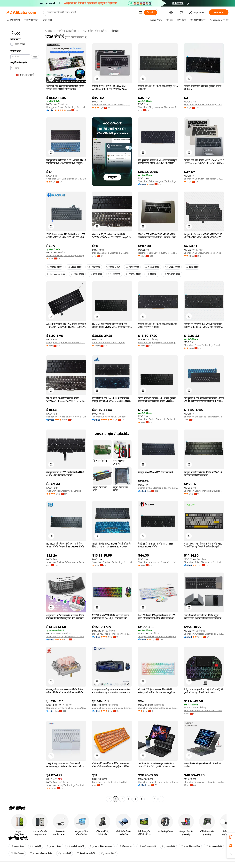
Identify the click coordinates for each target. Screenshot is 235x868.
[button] (141, 12)
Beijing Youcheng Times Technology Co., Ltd (112, 634)
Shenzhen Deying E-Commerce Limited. (66, 636)
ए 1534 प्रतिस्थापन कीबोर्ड (41, 854)
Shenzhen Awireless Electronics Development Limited (204, 634)
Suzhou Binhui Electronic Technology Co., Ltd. (158, 488)
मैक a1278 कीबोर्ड (172, 274)
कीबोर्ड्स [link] (115, 31)
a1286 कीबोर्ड (74, 267)
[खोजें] (151, 12)
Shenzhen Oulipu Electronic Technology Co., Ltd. (158, 419)
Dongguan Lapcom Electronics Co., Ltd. (66, 343)
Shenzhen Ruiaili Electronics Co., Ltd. (203, 562)
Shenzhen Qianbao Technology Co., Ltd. (112, 562)
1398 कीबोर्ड (132, 267)
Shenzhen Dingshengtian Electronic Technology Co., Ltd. (158, 107)
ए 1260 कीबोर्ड (152, 267)
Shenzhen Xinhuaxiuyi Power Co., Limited (158, 562)
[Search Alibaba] (91, 12)
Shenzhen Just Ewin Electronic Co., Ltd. (66, 179)
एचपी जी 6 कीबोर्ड (76, 846)
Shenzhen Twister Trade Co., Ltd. (109, 343)
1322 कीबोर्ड (77, 274)
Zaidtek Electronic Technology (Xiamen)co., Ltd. (112, 708)
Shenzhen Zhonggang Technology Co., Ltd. (204, 417)
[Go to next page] (161, 799)
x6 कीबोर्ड (36, 846)
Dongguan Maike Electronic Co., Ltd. (111, 253)
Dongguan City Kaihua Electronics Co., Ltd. (66, 708)
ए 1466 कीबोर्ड (54, 267)
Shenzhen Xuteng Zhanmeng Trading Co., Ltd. (66, 255)
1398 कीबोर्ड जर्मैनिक (190, 846)
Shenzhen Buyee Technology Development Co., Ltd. (204, 345)
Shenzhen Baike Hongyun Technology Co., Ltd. (158, 181)
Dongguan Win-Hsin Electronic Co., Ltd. (66, 417)
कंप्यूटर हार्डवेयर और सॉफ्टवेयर (94, 31)
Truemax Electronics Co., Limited (109, 417)
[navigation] (25, 415)
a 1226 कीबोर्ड (172, 267)
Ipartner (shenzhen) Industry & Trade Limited (158, 253)
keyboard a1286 (56, 274)
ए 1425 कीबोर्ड (108, 854)
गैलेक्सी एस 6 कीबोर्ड (86, 854)
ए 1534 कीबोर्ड (133, 274)
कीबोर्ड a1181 (17, 854)
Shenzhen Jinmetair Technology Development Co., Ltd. (204, 105)
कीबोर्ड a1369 (113, 267)
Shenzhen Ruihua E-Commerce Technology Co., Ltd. (66, 562)
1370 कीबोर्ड (192, 267)
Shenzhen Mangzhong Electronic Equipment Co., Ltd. (158, 708)
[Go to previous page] (109, 799)
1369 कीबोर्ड (96, 274)
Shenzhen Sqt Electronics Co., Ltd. (110, 782)
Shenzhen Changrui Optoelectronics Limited (204, 253)
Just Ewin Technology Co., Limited (64, 491)
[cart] (182, 13)
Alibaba (49, 31)
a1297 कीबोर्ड (17, 846)
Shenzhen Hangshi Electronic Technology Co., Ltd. (158, 782)
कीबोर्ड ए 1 (152, 274)
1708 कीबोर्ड (94, 267)
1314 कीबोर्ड (65, 854)
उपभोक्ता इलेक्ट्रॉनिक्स (67, 31)
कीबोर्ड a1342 (125, 846)
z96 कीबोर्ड (114, 274)
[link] (231, 837)
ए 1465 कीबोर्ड (54, 846)
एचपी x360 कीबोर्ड (147, 846)
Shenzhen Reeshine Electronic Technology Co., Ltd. (204, 710)
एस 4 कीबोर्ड (168, 846)
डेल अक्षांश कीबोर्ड (214, 846)
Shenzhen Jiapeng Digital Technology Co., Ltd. (158, 343)
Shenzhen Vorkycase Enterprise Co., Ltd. (204, 782)
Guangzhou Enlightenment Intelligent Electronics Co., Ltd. (158, 636)
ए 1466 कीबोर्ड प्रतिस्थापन (101, 846)
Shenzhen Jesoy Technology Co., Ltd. (65, 785)
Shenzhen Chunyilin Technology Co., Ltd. (204, 179)
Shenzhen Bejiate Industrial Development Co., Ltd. (204, 491)
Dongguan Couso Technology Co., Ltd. (66, 107)
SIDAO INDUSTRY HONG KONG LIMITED (112, 105)
